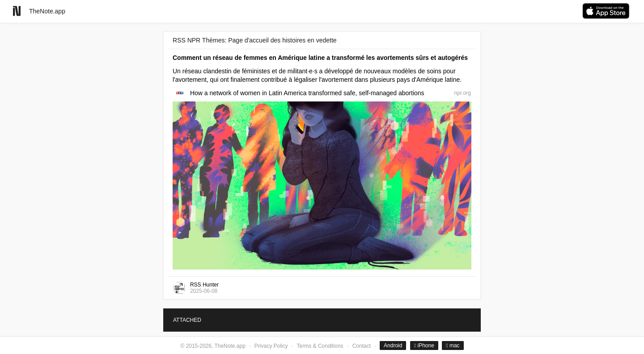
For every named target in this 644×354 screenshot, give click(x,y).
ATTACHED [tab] (187, 320)
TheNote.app (47, 11)
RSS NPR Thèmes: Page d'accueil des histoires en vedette (255, 40)
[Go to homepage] (17, 11)
